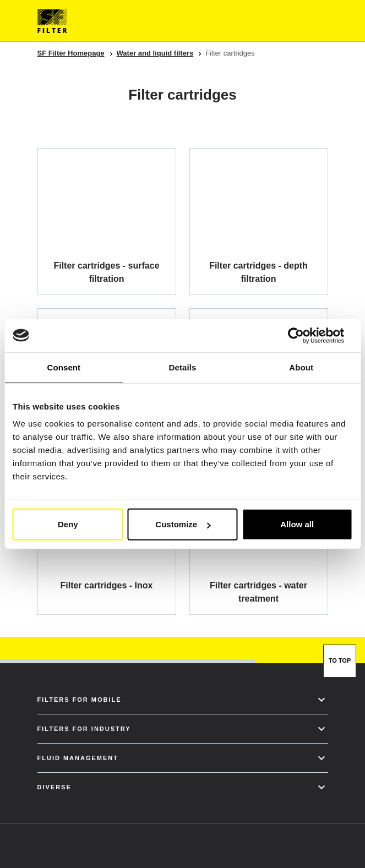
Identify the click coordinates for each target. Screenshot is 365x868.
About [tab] (301, 367)
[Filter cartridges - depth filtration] (259, 221)
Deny (68, 524)
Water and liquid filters (155, 53)
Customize (183, 524)
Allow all (297, 524)
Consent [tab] (64, 367)
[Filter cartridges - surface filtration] (107, 221)
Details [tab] (183, 367)
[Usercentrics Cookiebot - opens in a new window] (304, 335)
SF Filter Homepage (71, 53)
